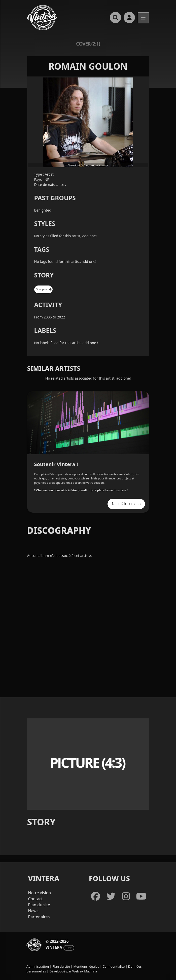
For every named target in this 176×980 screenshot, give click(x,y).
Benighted (43, 210)
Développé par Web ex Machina (73, 971)
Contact (36, 899)
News (33, 911)
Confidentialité (114, 966)
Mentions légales (86, 966)
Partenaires (39, 917)
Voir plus (44, 289)
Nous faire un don (126, 504)
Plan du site (39, 905)
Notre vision (40, 893)
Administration (38, 966)
